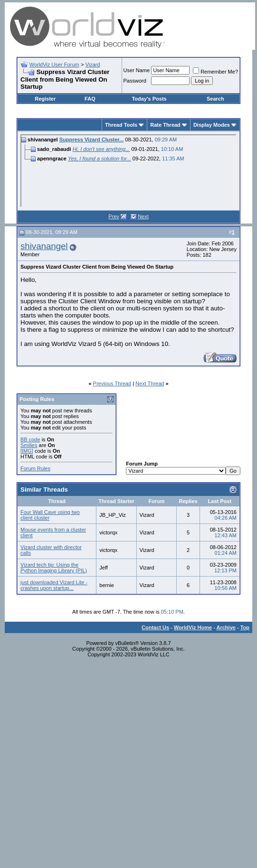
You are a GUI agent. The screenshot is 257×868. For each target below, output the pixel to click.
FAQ (90, 99)
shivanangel (44, 246)
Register (45, 99)
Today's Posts (149, 99)
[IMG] (27, 451)
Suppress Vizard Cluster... (92, 140)
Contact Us (155, 627)
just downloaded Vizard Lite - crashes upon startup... (54, 585)
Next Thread (150, 383)
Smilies (29, 445)
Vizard (93, 65)
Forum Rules (35, 468)
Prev (114, 216)
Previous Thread (112, 383)
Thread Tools (121, 125)
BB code (30, 439)
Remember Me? (215, 72)
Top (245, 627)
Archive (226, 627)
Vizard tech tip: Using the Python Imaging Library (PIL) (54, 568)
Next (143, 216)
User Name (137, 70)
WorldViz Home (193, 627)
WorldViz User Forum (54, 65)
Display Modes (212, 125)
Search (215, 99)
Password (135, 81)
